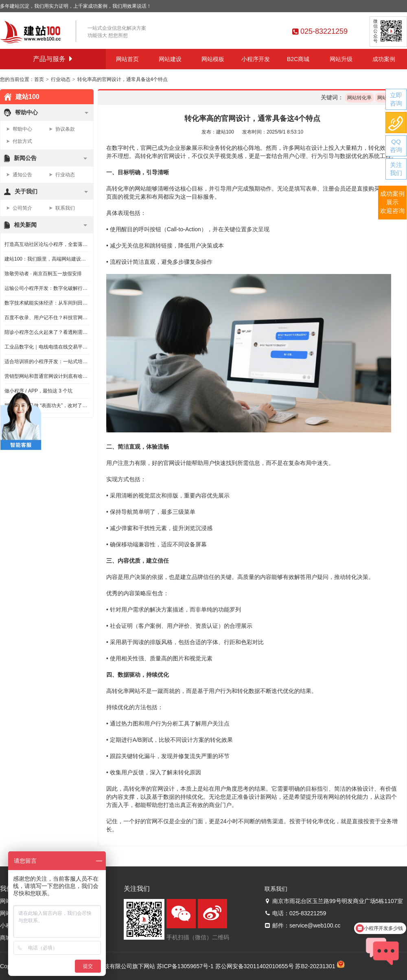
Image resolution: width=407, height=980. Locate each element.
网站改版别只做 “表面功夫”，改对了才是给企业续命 (47, 406)
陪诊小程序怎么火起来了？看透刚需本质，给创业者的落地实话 (47, 332)
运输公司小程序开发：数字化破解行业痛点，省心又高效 (47, 288)
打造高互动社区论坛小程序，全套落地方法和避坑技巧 (47, 244)
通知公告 (22, 175)
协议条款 (65, 129)
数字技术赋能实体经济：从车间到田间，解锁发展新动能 (47, 303)
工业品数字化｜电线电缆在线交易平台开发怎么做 (47, 347)
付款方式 (22, 141)
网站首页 (127, 59)
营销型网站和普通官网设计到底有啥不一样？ (47, 376)
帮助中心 (22, 129)
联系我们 (65, 208)
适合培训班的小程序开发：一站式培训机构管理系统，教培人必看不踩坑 (47, 362)
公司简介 (22, 208)
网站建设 (170, 59)
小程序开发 (256, 59)
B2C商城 (298, 59)
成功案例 (384, 59)
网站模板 (213, 59)
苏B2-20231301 (315, 966)
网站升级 (341, 59)
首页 (39, 79)
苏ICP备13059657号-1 (185, 966)
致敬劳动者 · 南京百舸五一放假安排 (43, 274)
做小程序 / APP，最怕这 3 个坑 (38, 391)
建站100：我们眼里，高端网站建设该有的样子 (47, 259)
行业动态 (61, 79)
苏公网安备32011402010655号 (255, 966)
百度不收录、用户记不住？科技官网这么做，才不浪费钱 (47, 318)
